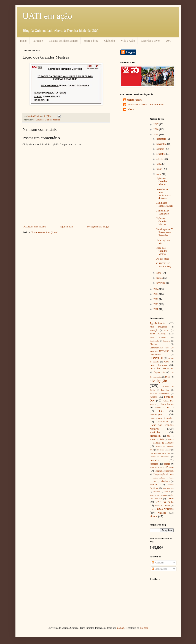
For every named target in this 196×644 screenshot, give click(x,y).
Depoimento (159, 372)
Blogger (144, 628)
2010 (156, 309)
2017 (156, 124)
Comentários (159, 569)
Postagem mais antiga (98, 227)
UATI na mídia (162, 506)
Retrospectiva (168, 488)
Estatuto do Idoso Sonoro (63, 41)
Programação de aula (164, 474)
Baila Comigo (158, 334)
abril (159, 273)
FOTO (170, 408)
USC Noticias (165, 509)
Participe (38, 41)
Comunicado (155, 355)
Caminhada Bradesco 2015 (165, 204)
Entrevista (165, 390)
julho (159, 164)
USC (169, 41)
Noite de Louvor (164, 450)
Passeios (154, 464)
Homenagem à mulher (162, 418)
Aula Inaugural (158, 327)
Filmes (158, 408)
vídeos (154, 516)
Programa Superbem (164, 471)
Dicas (168, 377)
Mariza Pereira (134, 100)
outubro (161, 149)
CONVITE (156, 358)
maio (159, 174)
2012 (156, 299)
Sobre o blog (91, 41)
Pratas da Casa (156, 467)
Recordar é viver (150, 41)
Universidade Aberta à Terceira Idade (145, 105)
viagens (162, 513)
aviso (167, 330)
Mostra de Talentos (163, 443)
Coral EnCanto (158, 365)
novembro (162, 144)
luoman (120, 628)
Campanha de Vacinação (163, 212)
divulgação (158, 381)
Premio (170, 467)
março (160, 278)
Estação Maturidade (159, 393)
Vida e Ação (128, 41)
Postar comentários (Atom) (45, 232)
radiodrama (165, 481)
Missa (171, 439)
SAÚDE (167, 492)
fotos (162, 411)
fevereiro (161, 283)
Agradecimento (157, 323)
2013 (156, 294)
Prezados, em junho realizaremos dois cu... (164, 193)
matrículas (155, 432)
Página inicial (67, 227)
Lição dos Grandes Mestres (48, 120)
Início (23, 41)
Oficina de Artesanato (160, 457)
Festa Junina (167, 404)
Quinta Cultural (159, 478)
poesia (167, 464)
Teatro (170, 499)
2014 (156, 289)
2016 (156, 129)
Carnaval (167, 341)
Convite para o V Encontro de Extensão (164, 232)
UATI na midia (165, 502)
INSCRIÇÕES (163, 422)
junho (159, 169)
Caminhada (154, 341)
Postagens (158, 563)
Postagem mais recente (35, 227)
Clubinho (110, 41)
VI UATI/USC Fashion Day (163, 265)
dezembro (162, 139)
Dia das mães (163, 259)
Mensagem (155, 436)
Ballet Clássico (158, 337)
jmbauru (131, 109)
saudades (156, 492)
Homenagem (156, 415)
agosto (160, 159)
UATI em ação (47, 16)
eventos (153, 397)
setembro (161, 154)
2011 (156, 304)
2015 (156, 135)
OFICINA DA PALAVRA (160, 453)
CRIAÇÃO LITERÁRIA (162, 369)
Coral (167, 362)
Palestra (154, 460)
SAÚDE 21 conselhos (159, 495)
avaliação (154, 330)
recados (153, 485)
